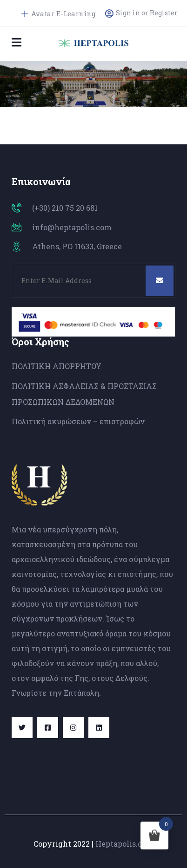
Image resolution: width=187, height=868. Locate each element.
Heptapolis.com (124, 844)
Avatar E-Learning (59, 13)
